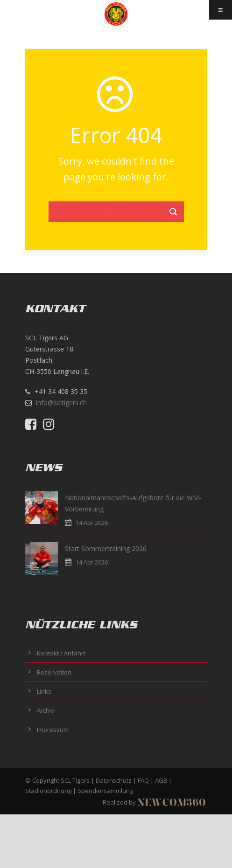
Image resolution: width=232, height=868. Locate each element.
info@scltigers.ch (61, 403)
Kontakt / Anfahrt (61, 653)
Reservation (54, 672)
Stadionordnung (48, 791)
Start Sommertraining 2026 (106, 548)
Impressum (53, 730)
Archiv (46, 710)
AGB (161, 780)
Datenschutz (114, 780)
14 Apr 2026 (92, 523)
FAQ (143, 780)
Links (44, 691)
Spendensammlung (105, 791)
